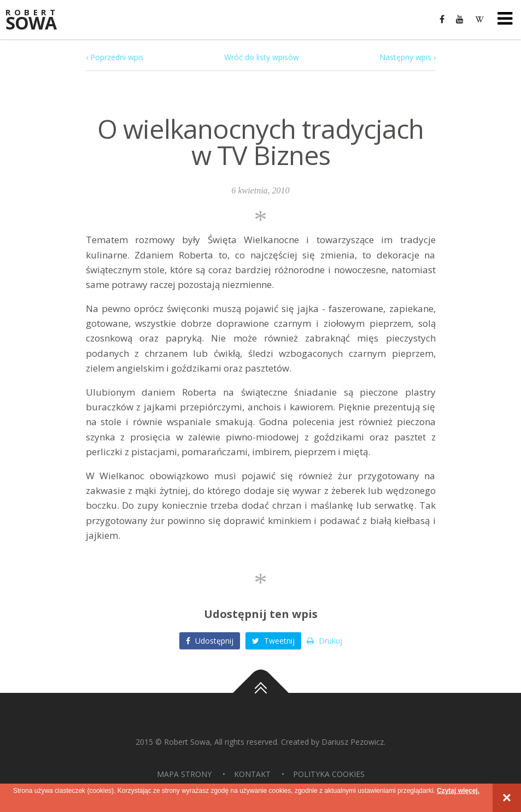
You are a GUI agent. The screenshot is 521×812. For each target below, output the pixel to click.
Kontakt (252, 774)
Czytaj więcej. (458, 791)
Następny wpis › (408, 57)
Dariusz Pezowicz (353, 742)
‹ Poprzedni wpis (115, 57)
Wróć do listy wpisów (262, 57)
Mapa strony (184, 774)
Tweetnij (273, 641)
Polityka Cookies (329, 774)
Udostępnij (210, 641)
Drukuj (324, 641)
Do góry (261, 693)
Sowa (38, 20)
